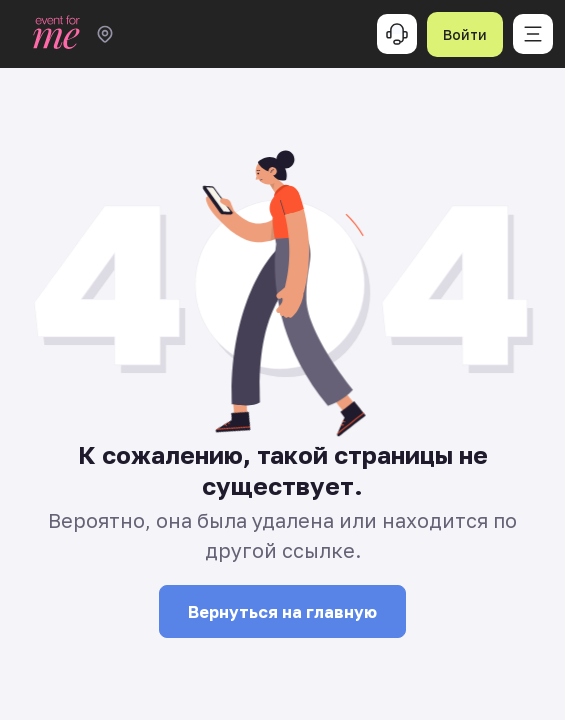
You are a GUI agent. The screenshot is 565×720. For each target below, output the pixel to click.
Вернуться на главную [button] (282, 612)
